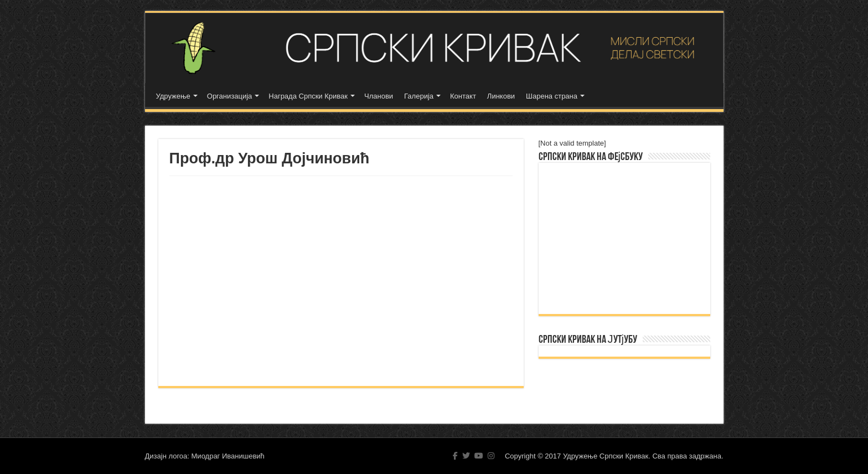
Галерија (419, 96)
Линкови (501, 96)
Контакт (463, 96)
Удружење (173, 96)
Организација (230, 96)
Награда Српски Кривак (308, 96)
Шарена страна (552, 96)
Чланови (379, 96)
